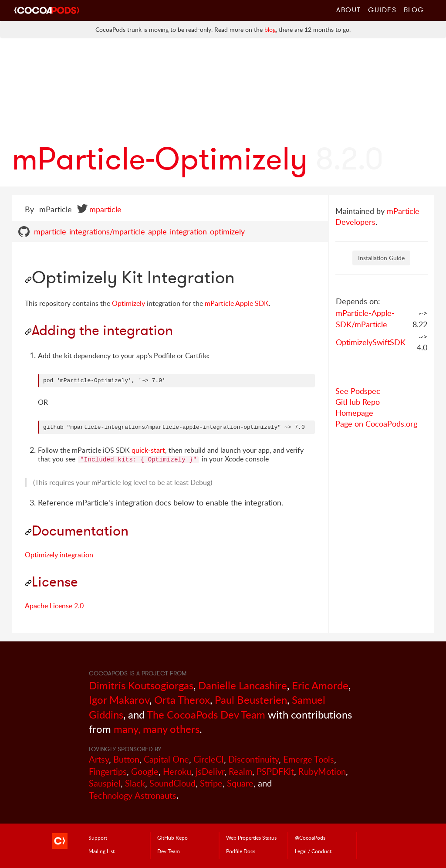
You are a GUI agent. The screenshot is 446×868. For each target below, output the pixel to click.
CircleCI (209, 759)
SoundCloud (172, 783)
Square (240, 783)
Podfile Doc (241, 851)
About (349, 10)
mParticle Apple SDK (237, 303)
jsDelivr (210, 771)
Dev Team (169, 851)
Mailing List (101, 851)
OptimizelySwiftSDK (371, 342)
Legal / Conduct (313, 851)
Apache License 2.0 (54, 606)
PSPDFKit (275, 771)
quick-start (148, 450)
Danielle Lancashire (243, 685)
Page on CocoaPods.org (376, 424)
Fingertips (108, 771)
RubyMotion (322, 771)
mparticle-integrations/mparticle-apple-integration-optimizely (139, 231)
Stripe (211, 783)
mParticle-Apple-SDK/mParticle (365, 319)
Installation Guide (381, 258)
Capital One (166, 759)
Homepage (354, 413)
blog (270, 29)
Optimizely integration (59, 555)
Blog (414, 10)
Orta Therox (182, 700)
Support (98, 837)
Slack (135, 783)
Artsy (99, 759)
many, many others (157, 729)
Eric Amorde (320, 685)
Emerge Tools (309, 759)
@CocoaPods (310, 837)
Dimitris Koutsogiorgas (141, 685)
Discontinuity (253, 759)
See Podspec (358, 391)
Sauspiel (105, 783)
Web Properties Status (251, 837)
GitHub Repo (358, 402)
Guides (382, 10)
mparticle (105, 209)
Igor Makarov (119, 700)
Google (145, 771)
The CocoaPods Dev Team (206, 714)
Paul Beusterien (251, 700)
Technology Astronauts (133, 795)
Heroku (177, 771)
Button (126, 759)
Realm (240, 771)
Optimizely (128, 303)
